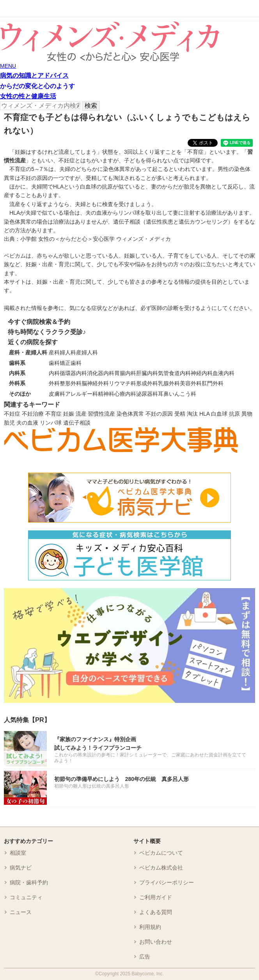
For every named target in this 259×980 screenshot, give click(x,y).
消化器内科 (101, 373)
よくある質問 (156, 912)
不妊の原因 (159, 414)
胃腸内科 (125, 373)
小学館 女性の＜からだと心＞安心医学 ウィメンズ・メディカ (96, 239)
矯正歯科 (71, 363)
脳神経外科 (95, 383)
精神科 (106, 394)
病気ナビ (21, 868)
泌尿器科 (147, 394)
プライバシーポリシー (167, 882)
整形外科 (71, 383)
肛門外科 (213, 383)
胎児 (9, 423)
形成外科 (147, 383)
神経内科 (202, 373)
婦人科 (68, 352)
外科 (54, 383)
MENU (8, 66)
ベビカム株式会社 (161, 868)
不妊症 (12, 414)
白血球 (219, 414)
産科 (54, 352)
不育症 (53, 414)
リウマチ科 (122, 383)
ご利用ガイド (156, 897)
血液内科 (224, 373)
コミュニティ (26, 897)
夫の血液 (27, 423)
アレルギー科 (82, 394)
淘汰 (192, 414)
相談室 (18, 853)
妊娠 (69, 414)
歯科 (54, 363)
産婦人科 (87, 352)
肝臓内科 (147, 373)
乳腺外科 (169, 383)
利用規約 (150, 927)
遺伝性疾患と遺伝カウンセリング (187, 222)
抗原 (234, 414)
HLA (204, 414)
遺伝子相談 (77, 423)
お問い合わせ (156, 942)
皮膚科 (57, 394)
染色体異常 (130, 414)
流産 (81, 414)
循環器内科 (73, 373)
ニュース (21, 912)
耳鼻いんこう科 (177, 394)
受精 (180, 414)
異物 (247, 414)
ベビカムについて (161, 853)
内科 (54, 373)
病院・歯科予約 (29, 882)
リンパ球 (51, 423)
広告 (145, 957)
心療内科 (125, 394)
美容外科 (191, 383)
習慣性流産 (101, 414)
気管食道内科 (174, 373)
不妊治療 (33, 414)
